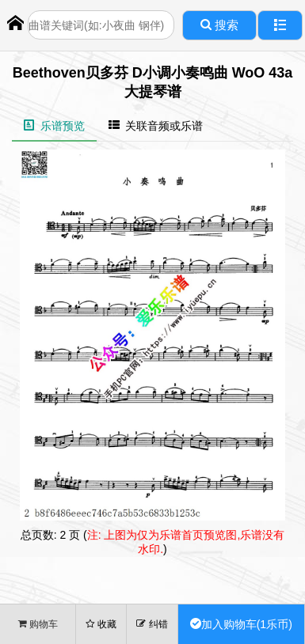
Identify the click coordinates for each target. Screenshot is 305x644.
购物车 (38, 624)
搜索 (219, 25)
